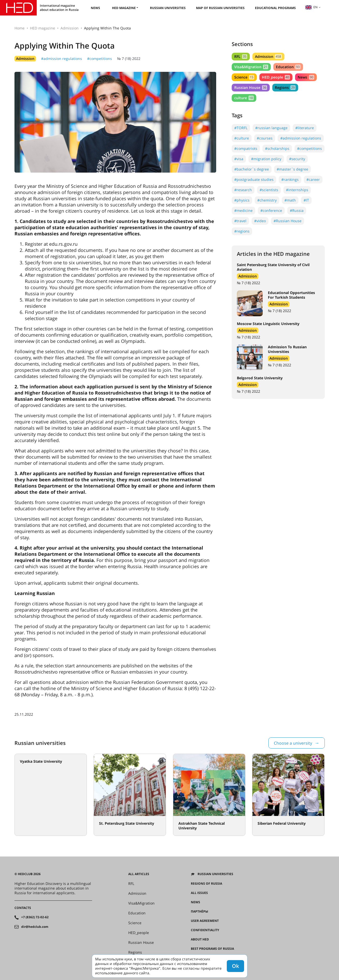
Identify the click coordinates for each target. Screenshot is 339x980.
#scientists (269, 190)
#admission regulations (62, 59)
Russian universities (168, 8)
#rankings (290, 179)
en (311, 7)
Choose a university (293, 743)
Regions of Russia (206, 884)
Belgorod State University (260, 378)
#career (313, 179)
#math (290, 200)
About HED (200, 939)
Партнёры (199, 912)
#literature (305, 128)
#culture (242, 138)
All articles (139, 874)
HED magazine (124, 8)
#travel (240, 221)
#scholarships (277, 148)
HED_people (276, 77)
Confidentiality (205, 930)
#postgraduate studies (254, 179)
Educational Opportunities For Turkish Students (291, 295)
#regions (242, 231)
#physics (242, 200)
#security (297, 159)
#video (260, 221)
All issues (199, 893)
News (95, 8)
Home (20, 28)
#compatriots (246, 148)
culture (244, 98)
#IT (306, 200)
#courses (265, 138)
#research (243, 190)
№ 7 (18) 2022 (129, 59)
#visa (239, 159)
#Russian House (288, 221)
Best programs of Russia (212, 949)
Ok (235, 966)
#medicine (243, 210)
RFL (241, 56)
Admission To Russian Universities (287, 349)
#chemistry (267, 200)
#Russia (297, 210)
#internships (297, 190)
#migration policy (266, 159)
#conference (271, 210)
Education (288, 67)
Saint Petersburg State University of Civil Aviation (273, 267)
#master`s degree (292, 169)
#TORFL (241, 128)
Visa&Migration (251, 67)
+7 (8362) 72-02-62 (35, 917)
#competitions (100, 59)
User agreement (205, 921)
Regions (285, 87)
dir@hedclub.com (35, 927)
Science (244, 77)
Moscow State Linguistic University (268, 324)
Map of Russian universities (220, 8)
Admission (70, 28)
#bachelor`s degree (252, 169)
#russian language (271, 128)
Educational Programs (275, 8)
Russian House (251, 87)
